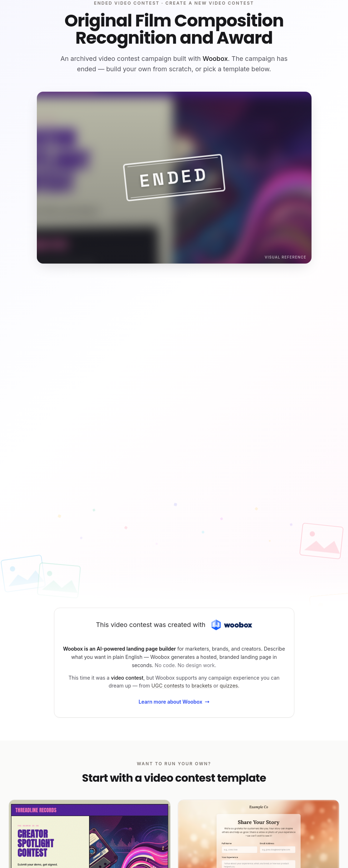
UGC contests (168, 686)
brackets (202, 686)
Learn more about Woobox (174, 702)
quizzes (229, 686)
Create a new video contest (210, 3)
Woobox (215, 59)
